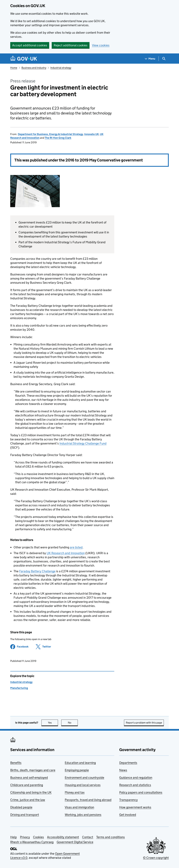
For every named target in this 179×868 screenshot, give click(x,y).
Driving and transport (25, 815)
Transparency (128, 800)
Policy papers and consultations (141, 792)
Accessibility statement (63, 837)
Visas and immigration (79, 807)
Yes (53, 723)
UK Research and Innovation (66, 553)
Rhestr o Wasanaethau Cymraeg (32, 842)
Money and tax (75, 792)
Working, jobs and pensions (83, 815)
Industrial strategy (61, 68)
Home (14, 68)
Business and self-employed (29, 778)
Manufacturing (19, 688)
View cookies (101, 45)
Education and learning (80, 763)
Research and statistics (135, 785)
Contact (88, 837)
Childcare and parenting (27, 785)
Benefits (16, 763)
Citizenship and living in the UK (31, 792)
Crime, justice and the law (28, 800)
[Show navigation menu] (150, 59)
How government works (135, 807)
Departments (128, 763)
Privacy (25, 837)
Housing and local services (83, 785)
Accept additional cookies (30, 45)
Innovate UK (91, 134)
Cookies (38, 837)
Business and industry (34, 68)
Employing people (77, 770)
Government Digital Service (75, 842)
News (123, 770)
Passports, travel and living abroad (88, 800)
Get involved (128, 815)
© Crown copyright (156, 858)
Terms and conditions (111, 837)
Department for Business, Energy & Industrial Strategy (50, 134)
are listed (76, 547)
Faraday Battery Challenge (37, 571)
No (73, 723)
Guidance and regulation (136, 778)
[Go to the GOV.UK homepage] (24, 59)
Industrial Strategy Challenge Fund (83, 443)
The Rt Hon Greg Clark (58, 138)
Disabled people (21, 807)
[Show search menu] (164, 59)
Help (14, 837)
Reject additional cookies (71, 45)
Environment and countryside (84, 778)
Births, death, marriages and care (33, 770)
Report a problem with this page (144, 723)
